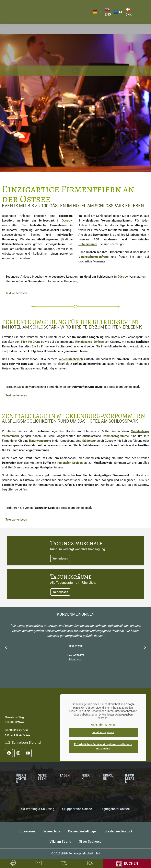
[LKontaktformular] (39, 863)
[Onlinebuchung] (127, 863)
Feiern (86, 777)
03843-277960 (19, 730)
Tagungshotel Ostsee (115, 809)
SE (118, 12)
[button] (76, 71)
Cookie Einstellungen (83, 831)
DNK (128, 12)
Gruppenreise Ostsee (77, 809)
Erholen (108, 777)
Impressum (27, 831)
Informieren (130, 779)
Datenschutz (51, 831)
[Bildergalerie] (64, 863)
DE (98, 12)
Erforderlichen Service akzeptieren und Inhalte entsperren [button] (103, 746)
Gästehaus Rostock (119, 831)
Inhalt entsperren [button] (103, 732)
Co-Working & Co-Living (38, 809)
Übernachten (21, 779)
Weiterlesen (60, 559)
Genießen (42, 777)
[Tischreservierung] (90, 863)
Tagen (65, 775)
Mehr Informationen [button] (103, 725)
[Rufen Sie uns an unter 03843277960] (13, 863)
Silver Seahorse (90, 842)
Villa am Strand (60, 842)
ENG (108, 12)
